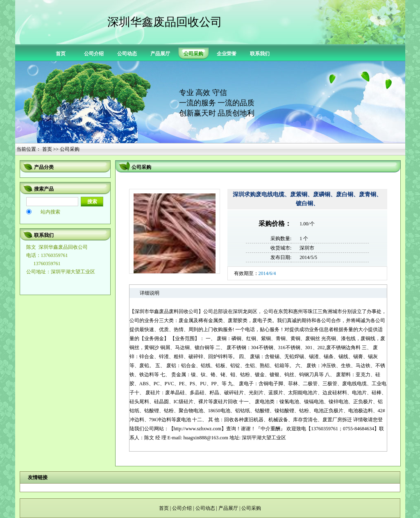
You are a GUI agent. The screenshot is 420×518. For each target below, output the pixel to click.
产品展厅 (160, 54)
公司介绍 (94, 54)
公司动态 (127, 54)
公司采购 (251, 508)
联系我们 (260, 54)
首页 (61, 54)
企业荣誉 (227, 54)
